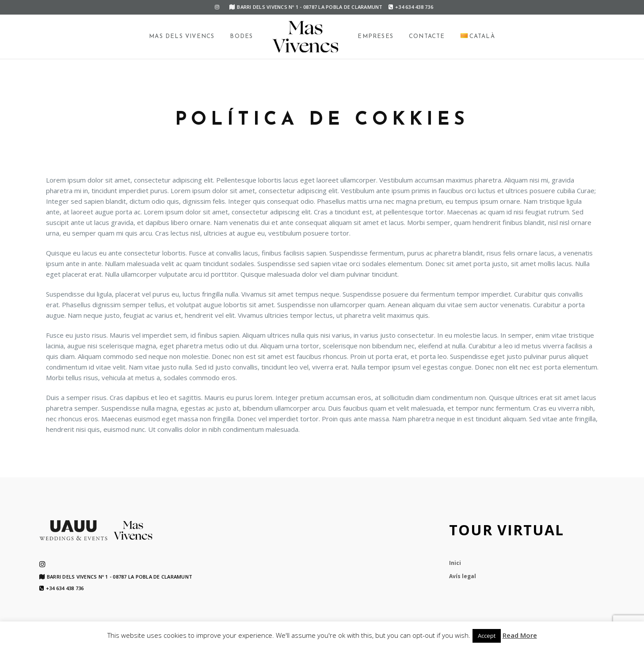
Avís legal (463, 576)
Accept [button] (487, 636)
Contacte (427, 36)
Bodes (241, 36)
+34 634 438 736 (411, 7)
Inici (455, 563)
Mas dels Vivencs (182, 36)
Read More (520, 635)
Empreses (375, 36)
